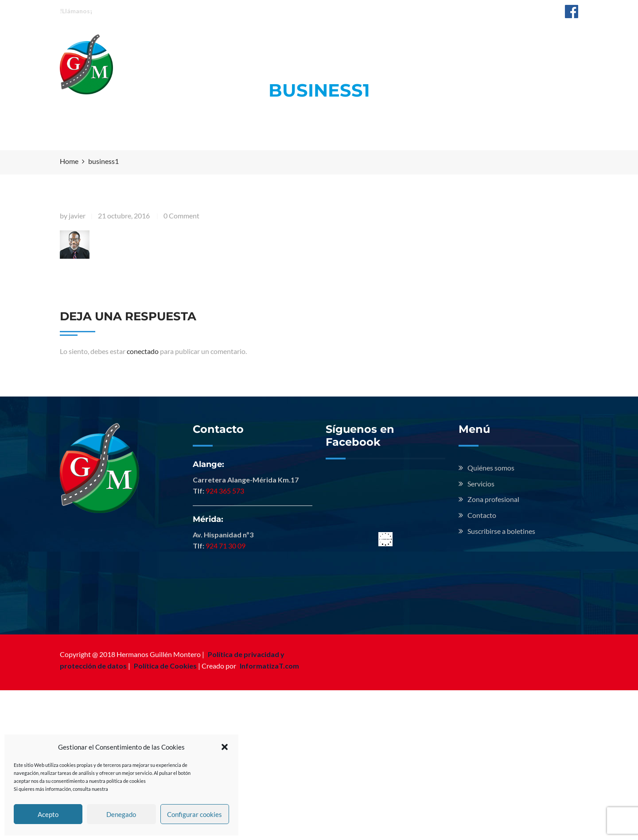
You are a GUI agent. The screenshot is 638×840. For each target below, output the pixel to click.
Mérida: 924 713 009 (202, 10)
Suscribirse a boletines (501, 531)
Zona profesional (401, 43)
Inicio (203, 43)
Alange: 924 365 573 (131, 10)
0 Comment (181, 216)
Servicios (331, 43)
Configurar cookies (195, 814)
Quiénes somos (264, 43)
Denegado (121, 814)
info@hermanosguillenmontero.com (498, 10)
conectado (143, 351)
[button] (225, 747)
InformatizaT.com (269, 666)
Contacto (523, 43)
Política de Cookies (165, 666)
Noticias (470, 43)
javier (77, 216)
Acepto (48, 814)
